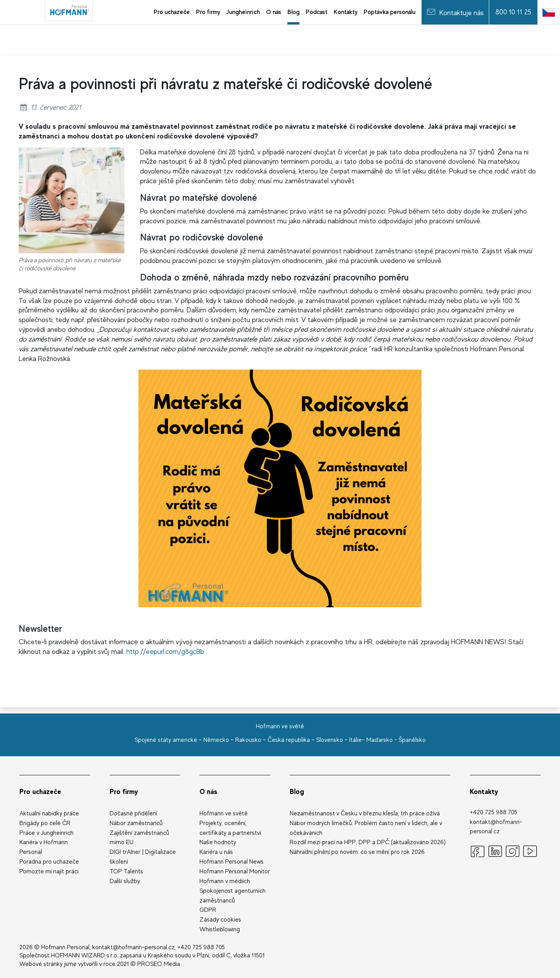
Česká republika (289, 740)
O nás (208, 791)
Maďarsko (380, 740)
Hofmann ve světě (280, 726)
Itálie (355, 740)
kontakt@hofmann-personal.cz (133, 947)
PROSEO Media (159, 964)
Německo (216, 740)
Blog (297, 791)
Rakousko (248, 740)
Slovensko (330, 740)
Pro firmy (124, 791)
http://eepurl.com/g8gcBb (165, 651)
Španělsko (412, 740)
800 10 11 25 (513, 12)
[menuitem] (172, 12)
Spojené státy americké (166, 740)
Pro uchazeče (40, 791)
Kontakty (484, 791)
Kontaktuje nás (455, 12)
